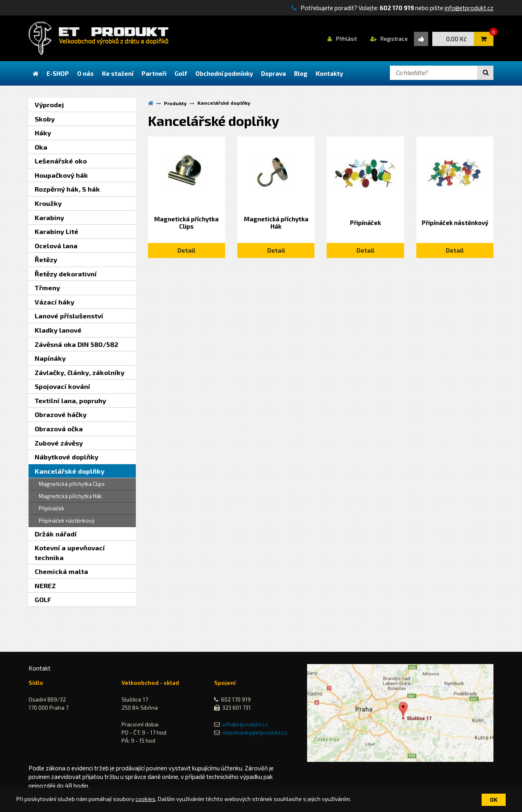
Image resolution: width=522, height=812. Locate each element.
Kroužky (48, 203)
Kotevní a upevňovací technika (70, 553)
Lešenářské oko (61, 161)
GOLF (43, 599)
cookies (145, 799)
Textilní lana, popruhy (70, 400)
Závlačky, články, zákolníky (80, 372)
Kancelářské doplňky (70, 471)
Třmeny (47, 288)
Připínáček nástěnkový (67, 521)
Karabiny (49, 217)
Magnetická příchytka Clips (72, 484)
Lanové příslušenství (69, 316)
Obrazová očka (59, 429)
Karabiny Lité (56, 231)
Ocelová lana (56, 246)
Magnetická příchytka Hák (70, 496)
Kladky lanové (58, 330)
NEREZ (45, 586)
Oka (41, 147)
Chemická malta (61, 571)
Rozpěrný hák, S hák (67, 189)
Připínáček (52, 508)
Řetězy (46, 259)
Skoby (45, 119)
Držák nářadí (56, 534)
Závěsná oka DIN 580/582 (76, 344)
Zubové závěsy (59, 443)
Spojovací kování (62, 386)
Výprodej (49, 105)
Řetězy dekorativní (66, 274)
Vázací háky (54, 302)
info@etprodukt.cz (469, 8)
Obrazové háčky (61, 414)
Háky (43, 133)
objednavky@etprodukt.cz (255, 733)
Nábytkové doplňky (66, 457)
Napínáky (50, 358)
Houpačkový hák (61, 175)
